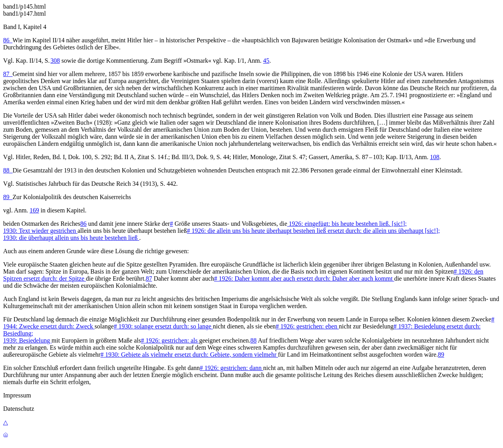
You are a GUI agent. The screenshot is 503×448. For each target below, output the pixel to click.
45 (266, 61)
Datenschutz (19, 409)
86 (8, 40)
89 (8, 197)
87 (8, 74)
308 (55, 61)
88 (8, 170)
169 (35, 210)
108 (435, 157)
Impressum (17, 395)
